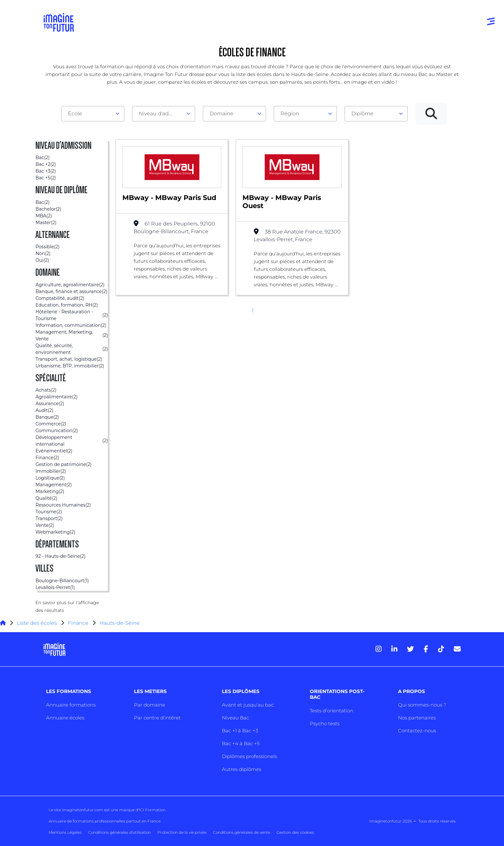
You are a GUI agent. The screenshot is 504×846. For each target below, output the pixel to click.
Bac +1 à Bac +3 (240, 731)
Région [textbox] (290, 114)
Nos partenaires (417, 718)
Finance (78, 623)
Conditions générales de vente (242, 832)
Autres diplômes (242, 769)
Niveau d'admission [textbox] (161, 114)
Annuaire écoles (65, 718)
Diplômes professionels (249, 756)
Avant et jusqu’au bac (248, 705)
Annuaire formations (71, 705)
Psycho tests (325, 723)
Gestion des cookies (295, 832)
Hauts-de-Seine (120, 623)
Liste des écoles (37, 623)
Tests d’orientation (332, 711)
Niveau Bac (235, 718)
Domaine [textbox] (222, 114)
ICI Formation (152, 810)
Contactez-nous (417, 731)
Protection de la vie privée (182, 832)
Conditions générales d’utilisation (120, 832)
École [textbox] (75, 114)
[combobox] (93, 114)
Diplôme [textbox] (362, 114)
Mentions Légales (65, 832)
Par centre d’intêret (157, 718)
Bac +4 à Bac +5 (241, 743)
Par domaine (150, 705)
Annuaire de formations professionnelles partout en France (105, 821)
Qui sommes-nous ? (422, 705)
